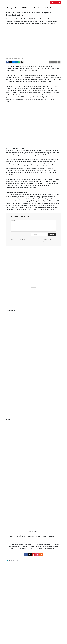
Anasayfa (10, 8)
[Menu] (55, 2)
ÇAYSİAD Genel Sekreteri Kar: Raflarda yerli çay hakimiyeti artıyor (38, 8)
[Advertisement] (33, 259)
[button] (53, 62)
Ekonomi (17, 8)
